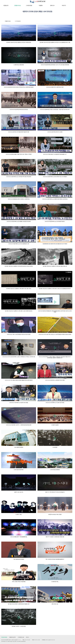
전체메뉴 (72, 6)
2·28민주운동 (29, 5)
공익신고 (28, 637)
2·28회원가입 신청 (21, 637)
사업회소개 (6, 5)
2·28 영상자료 (18, 21)
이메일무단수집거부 (12, 637)
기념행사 (41, 5)
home (2, 21)
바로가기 (64, 5)
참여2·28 (52, 5)
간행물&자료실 (17, 5)
